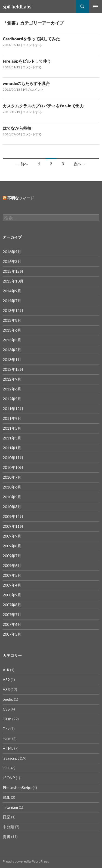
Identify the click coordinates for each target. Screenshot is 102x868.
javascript (11, 758)
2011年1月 (12, 448)
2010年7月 (12, 477)
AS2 (6, 680)
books (8, 699)
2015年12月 (13, 271)
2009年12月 (13, 516)
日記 (7, 817)
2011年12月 (13, 409)
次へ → (80, 164)
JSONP (9, 778)
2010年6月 (12, 487)
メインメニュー (95, 7)
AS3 (6, 689)
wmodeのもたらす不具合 (26, 83)
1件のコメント (33, 89)
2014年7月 (12, 301)
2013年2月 (12, 350)
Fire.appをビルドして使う (27, 61)
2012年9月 (12, 379)
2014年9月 (12, 291)
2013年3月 (12, 340)
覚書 (7, 837)
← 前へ (22, 164)
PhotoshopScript (17, 787)
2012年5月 (12, 399)
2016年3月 (12, 261)
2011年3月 (12, 438)
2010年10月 (13, 467)
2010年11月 (13, 458)
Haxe (7, 738)
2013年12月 (13, 310)
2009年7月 (12, 556)
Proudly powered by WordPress (26, 861)
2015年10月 (13, 281)
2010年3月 (12, 507)
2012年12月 (13, 369)
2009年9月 (12, 536)
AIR (6, 670)
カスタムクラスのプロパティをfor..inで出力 (43, 106)
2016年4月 (12, 252)
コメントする (32, 45)
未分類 (8, 827)
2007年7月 (12, 614)
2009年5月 (12, 575)
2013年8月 (12, 320)
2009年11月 (13, 526)
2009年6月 (12, 565)
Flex (6, 729)
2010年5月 (12, 497)
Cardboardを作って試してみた (31, 39)
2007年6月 (12, 624)
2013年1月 (12, 359)
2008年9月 (12, 595)
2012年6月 (12, 389)
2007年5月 (12, 634)
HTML (8, 748)
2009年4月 (12, 585)
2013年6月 (12, 330)
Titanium (10, 807)
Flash (7, 719)
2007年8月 (12, 605)
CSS (6, 709)
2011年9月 (12, 418)
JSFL (7, 768)
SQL (6, 797)
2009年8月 (12, 546)
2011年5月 (12, 428)
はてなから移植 (17, 128)
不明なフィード (21, 198)
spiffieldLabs (17, 7)
